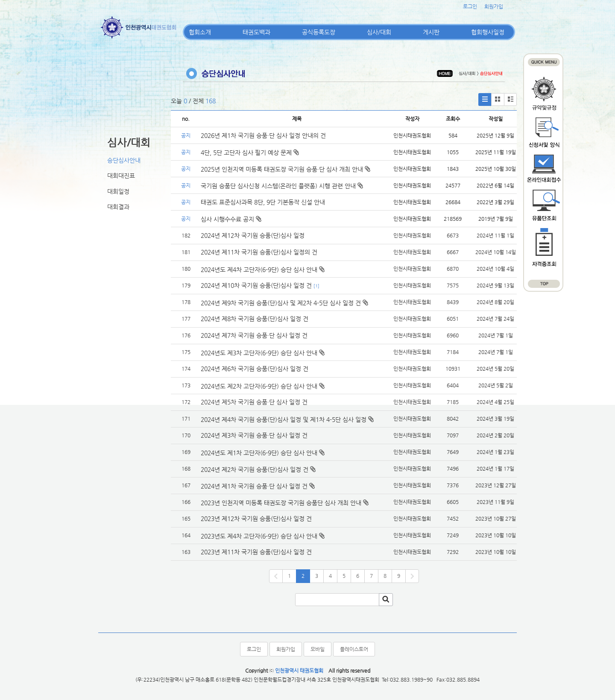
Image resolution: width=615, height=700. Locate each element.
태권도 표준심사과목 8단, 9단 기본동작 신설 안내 (263, 202)
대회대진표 (121, 176)
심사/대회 (379, 32)
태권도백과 (256, 32)
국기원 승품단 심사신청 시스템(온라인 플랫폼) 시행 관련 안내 (282, 186)
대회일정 (118, 191)
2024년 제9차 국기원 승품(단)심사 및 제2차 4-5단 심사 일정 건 (281, 303)
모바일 (318, 649)
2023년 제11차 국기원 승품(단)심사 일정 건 (256, 552)
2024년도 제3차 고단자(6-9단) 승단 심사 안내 (259, 353)
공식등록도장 (319, 32)
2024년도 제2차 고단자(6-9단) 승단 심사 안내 (259, 386)
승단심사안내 (124, 160)
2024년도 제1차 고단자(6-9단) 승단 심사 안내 (259, 453)
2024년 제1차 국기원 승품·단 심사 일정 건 (254, 486)
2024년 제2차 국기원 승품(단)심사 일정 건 (255, 469)
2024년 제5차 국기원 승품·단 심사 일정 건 (254, 402)
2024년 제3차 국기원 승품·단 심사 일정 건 (254, 435)
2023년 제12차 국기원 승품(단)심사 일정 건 (256, 518)
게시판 (431, 32)
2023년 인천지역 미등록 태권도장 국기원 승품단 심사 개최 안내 (281, 503)
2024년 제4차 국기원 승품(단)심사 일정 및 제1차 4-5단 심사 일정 (284, 419)
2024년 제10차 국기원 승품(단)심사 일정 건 (256, 285)
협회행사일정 (488, 32)
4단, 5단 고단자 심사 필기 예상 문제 (250, 152)
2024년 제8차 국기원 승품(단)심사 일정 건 (255, 319)
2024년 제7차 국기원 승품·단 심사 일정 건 (254, 335)
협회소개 (200, 32)
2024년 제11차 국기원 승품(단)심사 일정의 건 (259, 252)
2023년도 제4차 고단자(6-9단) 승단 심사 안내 (259, 536)
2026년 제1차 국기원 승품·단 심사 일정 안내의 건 (263, 135)
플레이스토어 (354, 649)
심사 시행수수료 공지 (231, 219)
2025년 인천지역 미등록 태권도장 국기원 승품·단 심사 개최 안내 (286, 169)
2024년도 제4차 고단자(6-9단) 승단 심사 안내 (259, 269)
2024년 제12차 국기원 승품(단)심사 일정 (253, 235)
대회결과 (118, 207)
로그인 (470, 6)
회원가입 (494, 6)
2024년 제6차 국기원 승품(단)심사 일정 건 (255, 369)
